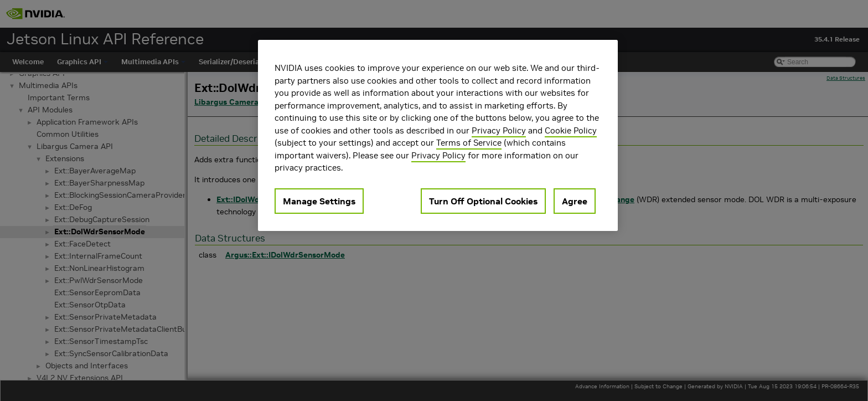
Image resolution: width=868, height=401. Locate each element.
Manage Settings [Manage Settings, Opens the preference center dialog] (319, 201)
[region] (438, 135)
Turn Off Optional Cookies (483, 201)
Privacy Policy (499, 130)
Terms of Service (469, 143)
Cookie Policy (571, 130)
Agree (575, 201)
